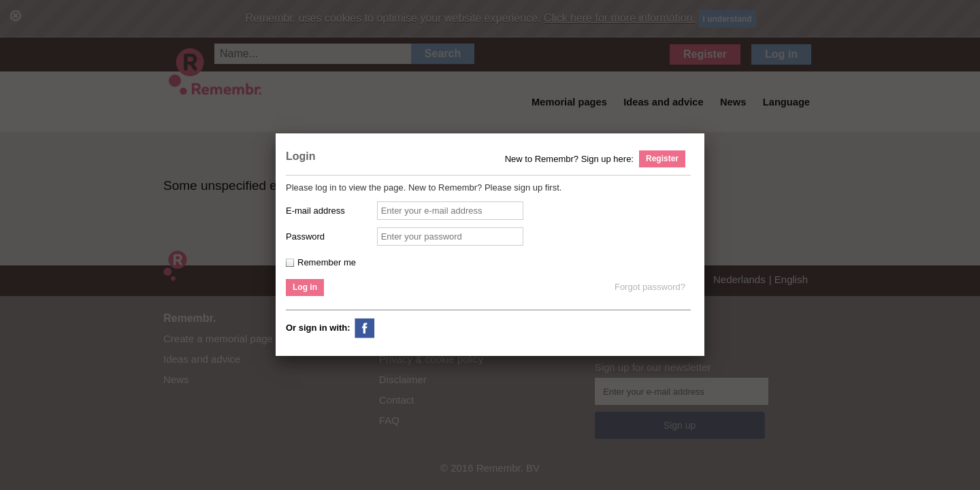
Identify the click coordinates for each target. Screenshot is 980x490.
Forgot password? (650, 287)
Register (662, 159)
